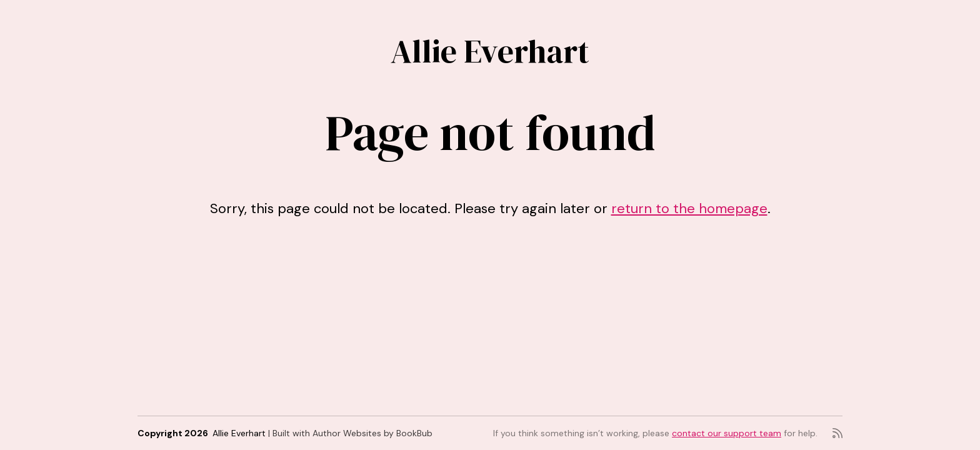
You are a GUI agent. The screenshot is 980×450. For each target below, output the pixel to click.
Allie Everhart (490, 51)
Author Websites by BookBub (372, 433)
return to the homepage (689, 208)
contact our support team (727, 433)
